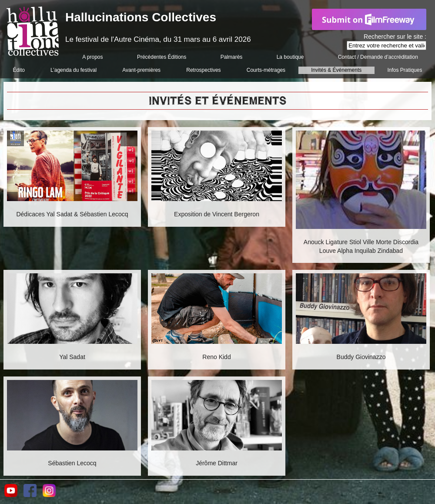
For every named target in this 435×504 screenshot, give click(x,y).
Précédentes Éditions (162, 57)
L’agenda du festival (74, 70)
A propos (92, 57)
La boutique (290, 57)
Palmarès (232, 57)
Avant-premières (141, 70)
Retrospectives (203, 70)
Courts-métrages (266, 70)
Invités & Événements (336, 70)
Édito (19, 70)
